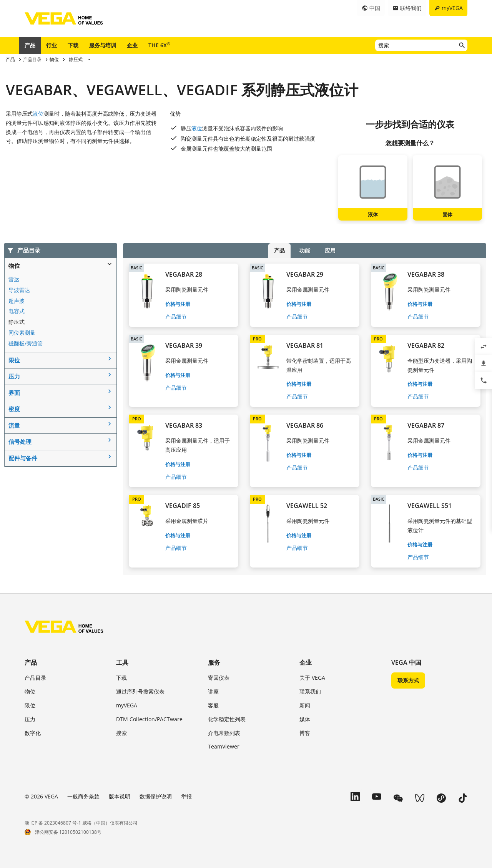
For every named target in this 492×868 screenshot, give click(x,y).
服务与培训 (103, 45)
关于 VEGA (312, 678)
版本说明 (120, 796)
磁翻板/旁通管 (26, 343)
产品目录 (35, 678)
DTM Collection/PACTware (149, 719)
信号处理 (20, 441)
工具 (122, 662)
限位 (14, 360)
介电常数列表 (224, 733)
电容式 (17, 311)
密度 (14, 409)
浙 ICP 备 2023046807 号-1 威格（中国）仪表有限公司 (81, 823)
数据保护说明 (156, 796)
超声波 (17, 301)
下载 (73, 45)
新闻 (305, 705)
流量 (14, 425)
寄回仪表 (219, 678)
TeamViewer (224, 746)
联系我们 (310, 691)
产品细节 (176, 316)
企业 (132, 45)
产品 (30, 45)
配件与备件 (23, 458)
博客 (305, 733)
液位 (38, 114)
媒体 (305, 719)
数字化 (33, 733)
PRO (257, 339)
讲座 (213, 691)
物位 (14, 266)
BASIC (136, 268)
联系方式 (408, 680)
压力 (14, 376)
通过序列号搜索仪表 (140, 691)
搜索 (121, 733)
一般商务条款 (83, 796)
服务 (214, 662)
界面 (14, 393)
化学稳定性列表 (227, 719)
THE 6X (159, 45)
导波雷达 (19, 290)
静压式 (17, 322)
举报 (186, 796)
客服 (213, 705)
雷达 (14, 279)
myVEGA (127, 705)
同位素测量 (22, 333)
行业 (52, 45)
